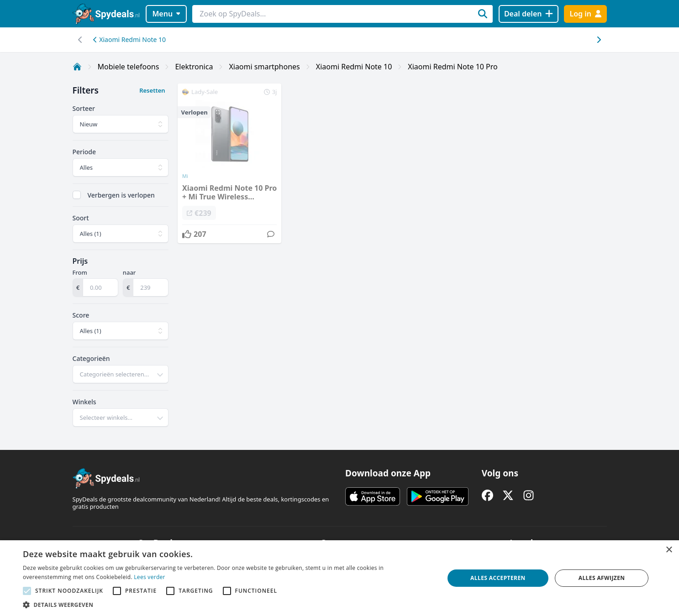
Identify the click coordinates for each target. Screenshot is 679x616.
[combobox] (121, 374)
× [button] (669, 550)
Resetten (152, 90)
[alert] (339, 578)
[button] (227, 605)
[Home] (77, 67)
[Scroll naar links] (599, 40)
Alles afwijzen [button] (602, 578)
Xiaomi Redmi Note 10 (130, 39)
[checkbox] (77, 195)
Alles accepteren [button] (498, 578)
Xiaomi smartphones (264, 67)
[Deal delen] (529, 14)
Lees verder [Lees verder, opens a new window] (150, 577)
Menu (166, 14)
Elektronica (194, 67)
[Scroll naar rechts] (81, 40)
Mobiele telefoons (129, 67)
